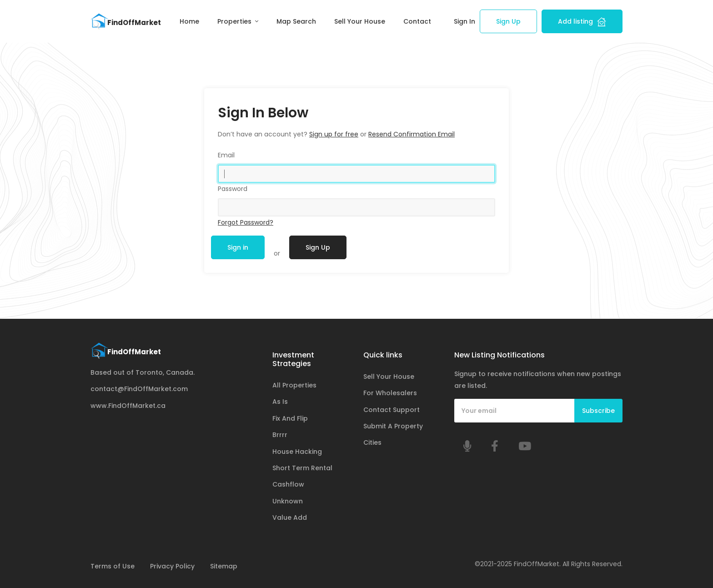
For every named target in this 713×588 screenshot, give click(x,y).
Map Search (296, 21)
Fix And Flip (290, 418)
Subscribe (598, 411)
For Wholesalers (390, 393)
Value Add (290, 518)
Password (233, 189)
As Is (280, 402)
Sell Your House (360, 21)
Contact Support (392, 410)
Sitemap (224, 566)
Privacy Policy (172, 566)
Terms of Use (113, 566)
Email (226, 155)
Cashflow (288, 484)
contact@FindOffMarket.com (139, 389)
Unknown (288, 501)
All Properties (294, 385)
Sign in (238, 247)
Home (189, 21)
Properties (235, 21)
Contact (417, 21)
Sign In (464, 21)
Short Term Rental (302, 468)
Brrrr (280, 435)
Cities (372, 442)
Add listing (582, 22)
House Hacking (297, 452)
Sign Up (508, 21)
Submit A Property (393, 426)
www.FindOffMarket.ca (128, 406)
